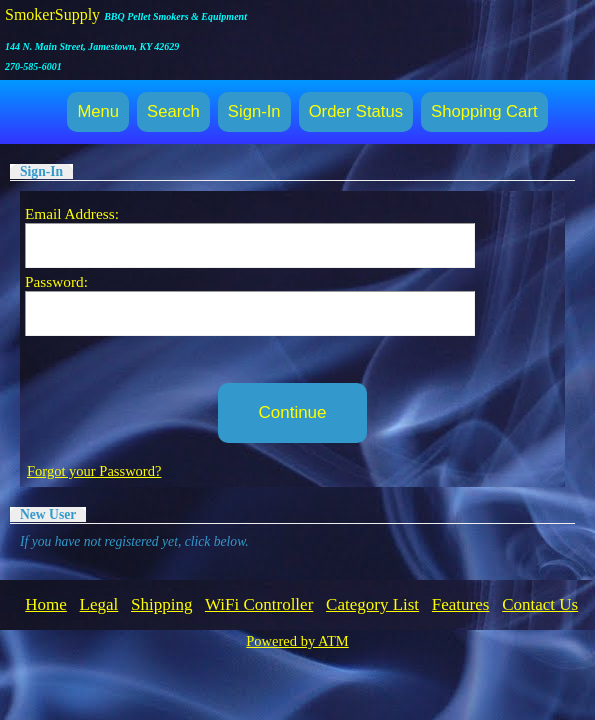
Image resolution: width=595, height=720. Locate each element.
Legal (99, 604)
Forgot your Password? (94, 471)
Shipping (161, 604)
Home (46, 604)
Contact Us (540, 604)
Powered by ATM (297, 641)
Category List (372, 604)
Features (461, 604)
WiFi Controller (259, 604)
